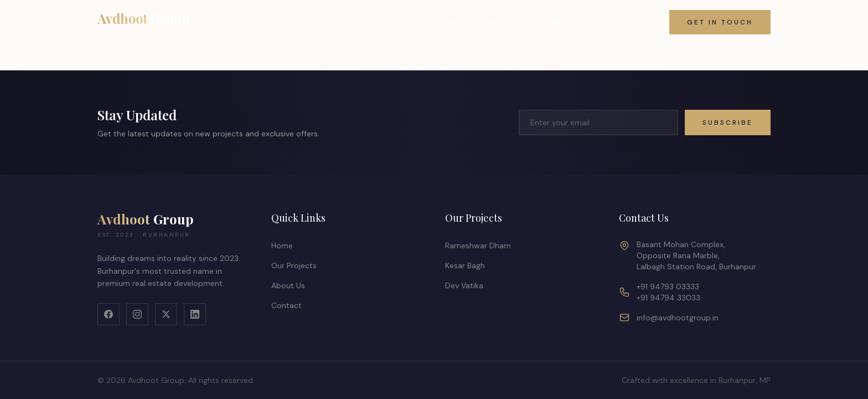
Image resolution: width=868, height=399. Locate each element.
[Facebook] (108, 314)
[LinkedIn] (195, 314)
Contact (626, 22)
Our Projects (294, 265)
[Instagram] (137, 314)
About (566, 22)
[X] (166, 314)
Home (446, 22)
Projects (505, 22)
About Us (288, 285)
